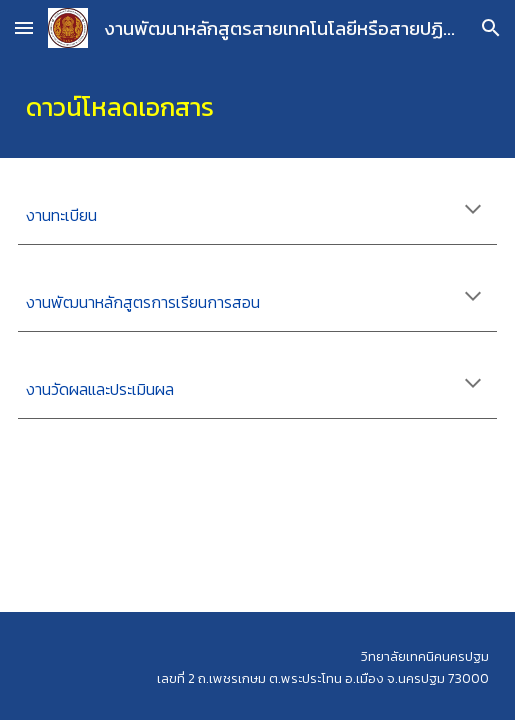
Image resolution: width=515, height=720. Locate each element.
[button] (24, 27)
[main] (258, 107)
